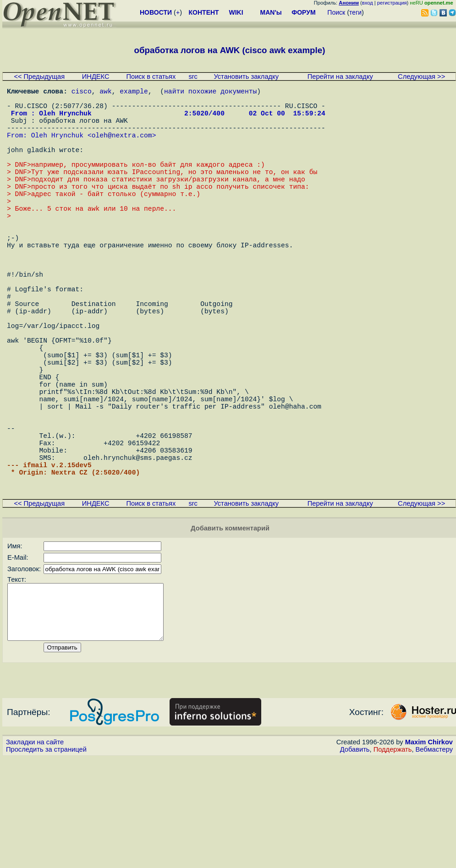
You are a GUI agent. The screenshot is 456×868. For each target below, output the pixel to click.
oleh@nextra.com (122, 147)
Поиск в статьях (151, 76)
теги (355, 12)
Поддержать (393, 859)
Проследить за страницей (46, 859)
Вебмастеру (434, 859)
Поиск (336, 12)
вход (368, 3)
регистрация (392, 3)
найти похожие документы (210, 93)
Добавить (355, 859)
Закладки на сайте (35, 852)
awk (105, 93)
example (134, 93)
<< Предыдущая (39, 76)
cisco (82, 93)
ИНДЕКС (96, 76)
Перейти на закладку (340, 76)
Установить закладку (246, 76)
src (193, 76)
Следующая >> (421, 76)
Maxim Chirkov (429, 852)
